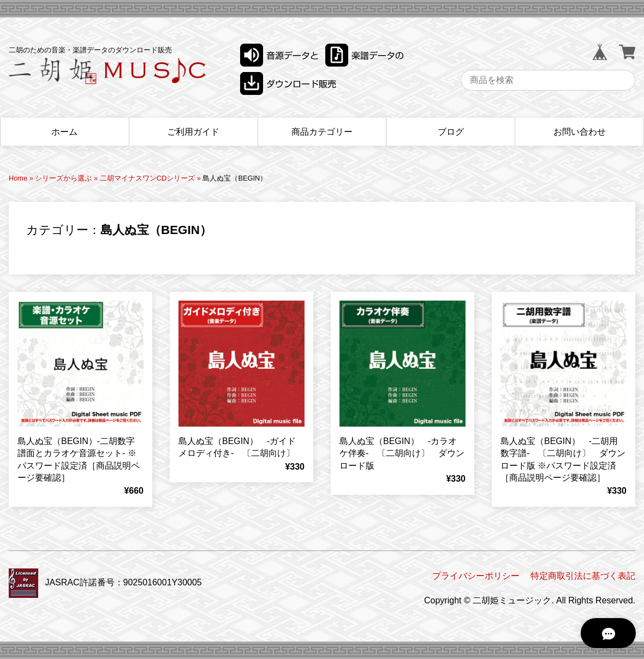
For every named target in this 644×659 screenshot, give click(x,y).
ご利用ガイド (193, 132)
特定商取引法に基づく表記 (583, 576)
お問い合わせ (580, 132)
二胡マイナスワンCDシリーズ (147, 178)
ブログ (451, 132)
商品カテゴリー (322, 132)
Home (18, 178)
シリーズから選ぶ (63, 178)
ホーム (64, 132)
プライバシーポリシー (476, 576)
